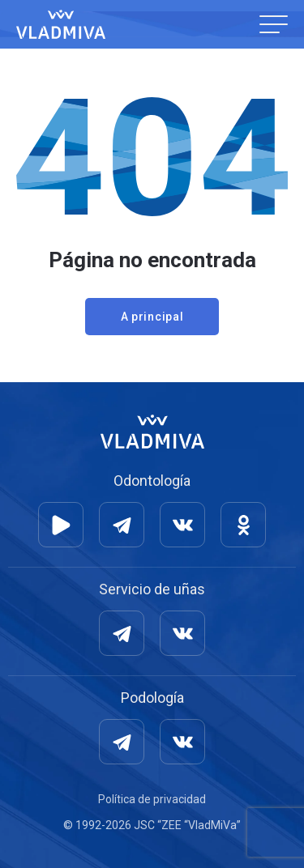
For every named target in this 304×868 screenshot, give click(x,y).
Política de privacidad (152, 799)
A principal (152, 317)
